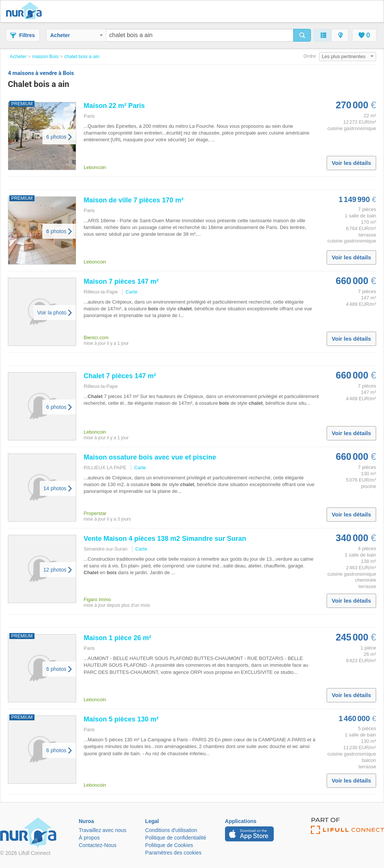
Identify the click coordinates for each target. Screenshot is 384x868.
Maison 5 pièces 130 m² (121, 719)
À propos (89, 838)
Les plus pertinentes (348, 56)
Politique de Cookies (169, 845)
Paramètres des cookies (173, 853)
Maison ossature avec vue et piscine (150, 457)
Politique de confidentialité (176, 838)
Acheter (76, 35)
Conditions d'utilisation (171, 830)
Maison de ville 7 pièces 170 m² (133, 200)
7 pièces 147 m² (120, 376)
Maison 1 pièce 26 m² (117, 638)
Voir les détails (352, 163)
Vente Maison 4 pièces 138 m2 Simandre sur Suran (165, 539)
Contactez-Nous (97, 845)
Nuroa (26, 11)
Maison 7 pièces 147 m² (121, 281)
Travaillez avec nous (103, 830)
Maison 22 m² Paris (114, 106)
